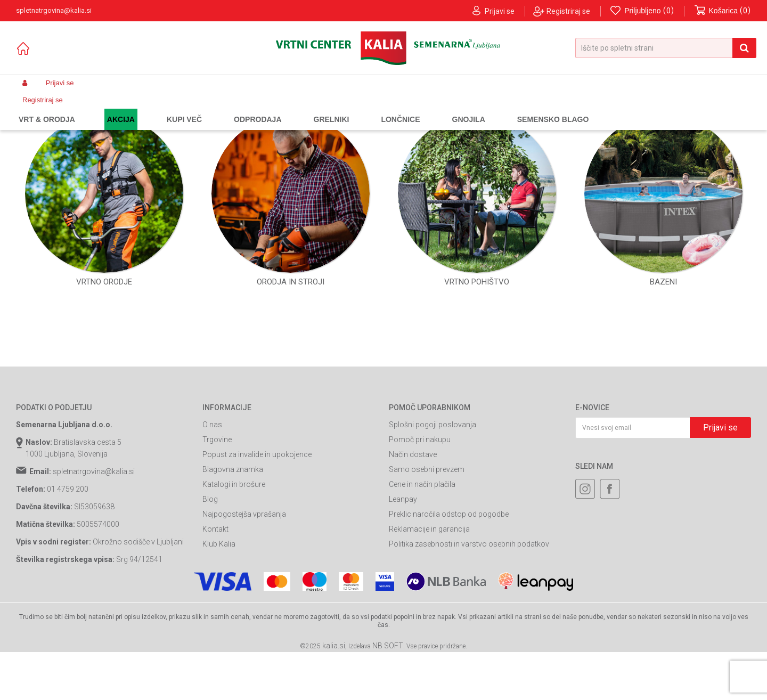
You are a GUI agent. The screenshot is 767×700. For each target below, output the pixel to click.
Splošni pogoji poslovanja (433, 521)
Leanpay (403, 596)
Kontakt (215, 625)
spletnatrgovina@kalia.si (94, 568)
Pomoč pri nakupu (420, 536)
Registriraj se (568, 11)
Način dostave (413, 551)
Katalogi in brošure (234, 581)
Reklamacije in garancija (429, 625)
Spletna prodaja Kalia (47, 108)
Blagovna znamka (233, 566)
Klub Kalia (219, 640)
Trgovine (217, 536)
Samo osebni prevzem (427, 566)
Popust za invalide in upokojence (257, 551)
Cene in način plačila (422, 581)
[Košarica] (723, 11)
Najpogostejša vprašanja (244, 611)
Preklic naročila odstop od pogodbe (449, 611)
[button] (666, 48)
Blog (210, 596)
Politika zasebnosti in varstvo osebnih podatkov (469, 640)
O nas (212, 521)
